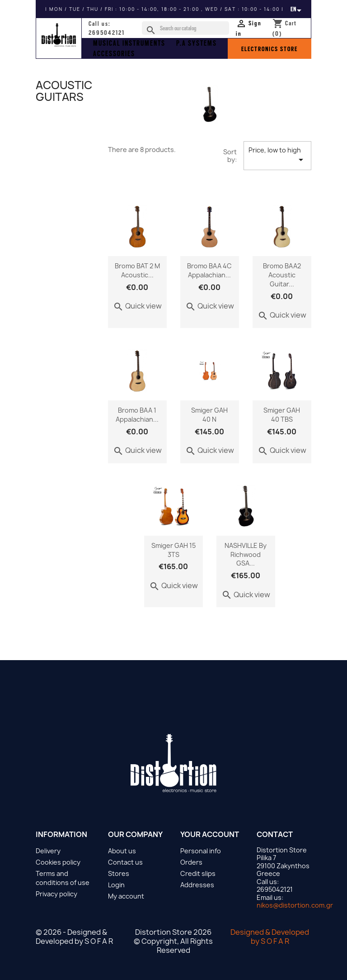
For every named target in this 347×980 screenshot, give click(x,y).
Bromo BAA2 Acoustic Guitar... (282, 275)
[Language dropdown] (298, 9)
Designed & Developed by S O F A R (270, 937)
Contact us (125, 862)
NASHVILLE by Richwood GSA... (246, 554)
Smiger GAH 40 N (209, 415)
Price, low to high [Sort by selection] (277, 155)
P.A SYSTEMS (197, 43)
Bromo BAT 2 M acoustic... (137, 270)
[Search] (185, 28)
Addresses (197, 885)
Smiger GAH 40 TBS (282, 415)
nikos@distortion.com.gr (295, 905)
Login (116, 885)
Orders (191, 862)
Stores (119, 873)
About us (122, 851)
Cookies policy (58, 862)
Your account (210, 834)
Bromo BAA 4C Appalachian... (209, 270)
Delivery (48, 851)
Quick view (137, 306)
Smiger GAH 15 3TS (173, 550)
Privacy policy (56, 894)
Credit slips (198, 873)
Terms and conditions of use (63, 878)
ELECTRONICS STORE (270, 49)
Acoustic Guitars (64, 91)
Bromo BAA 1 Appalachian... (137, 415)
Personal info (201, 851)
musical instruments (129, 43)
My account (126, 896)
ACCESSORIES (114, 54)
